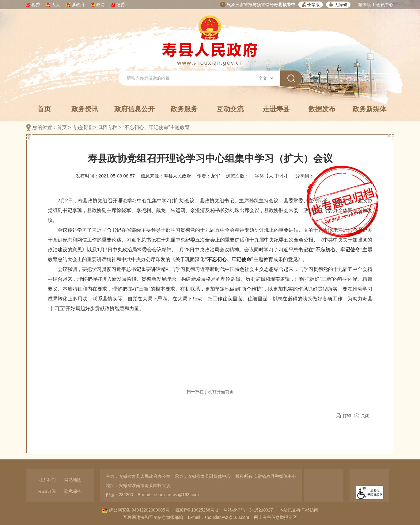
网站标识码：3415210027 (248, 510)
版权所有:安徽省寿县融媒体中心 (266, 476)
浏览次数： (238, 176)
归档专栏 (107, 127)
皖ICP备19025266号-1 (197, 510)
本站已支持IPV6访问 (299, 510)
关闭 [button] (365, 416)
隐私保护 (73, 491)
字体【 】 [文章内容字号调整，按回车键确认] (272, 176)
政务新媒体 (369, 109)
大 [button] (271, 176)
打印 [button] (347, 416)
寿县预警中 (285, 5)
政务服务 (184, 109)
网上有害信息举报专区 (275, 517)
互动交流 (230, 109)
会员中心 (385, 5)
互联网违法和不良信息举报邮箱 (153, 517)
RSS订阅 (47, 491)
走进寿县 (276, 109)
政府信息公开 (134, 109)
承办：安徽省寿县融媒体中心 (203, 476)
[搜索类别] (266, 78)
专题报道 (82, 127)
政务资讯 (85, 109)
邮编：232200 (120, 495)
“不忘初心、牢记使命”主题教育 (156, 127)
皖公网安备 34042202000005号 (136, 510)
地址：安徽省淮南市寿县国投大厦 (138, 485)
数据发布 (322, 109)
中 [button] (277, 176)
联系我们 (47, 480)
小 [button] (283, 176)
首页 (44, 109)
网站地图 (73, 480)
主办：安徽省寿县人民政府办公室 (138, 476)
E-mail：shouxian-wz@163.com (168, 495)
